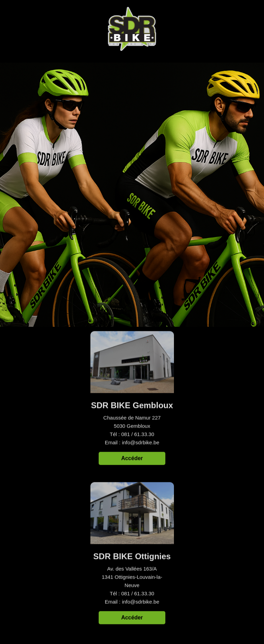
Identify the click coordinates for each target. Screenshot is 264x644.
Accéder (132, 459)
